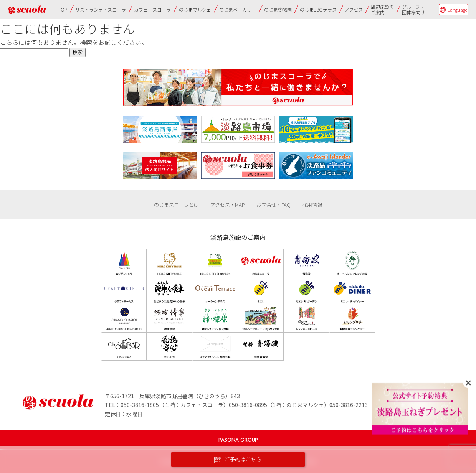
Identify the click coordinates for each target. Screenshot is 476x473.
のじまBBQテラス (318, 9)
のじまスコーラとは (176, 205)
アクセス (354, 9)
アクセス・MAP (228, 205)
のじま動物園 (278, 9)
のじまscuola (27, 10)
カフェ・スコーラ (152, 9)
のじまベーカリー (238, 9)
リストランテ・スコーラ (101, 9)
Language (457, 10)
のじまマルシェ (195, 9)
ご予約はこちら (238, 460)
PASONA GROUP (238, 440)
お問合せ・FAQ (274, 205)
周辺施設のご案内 (382, 9)
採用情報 (312, 205)
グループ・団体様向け (413, 9)
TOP (63, 9)
